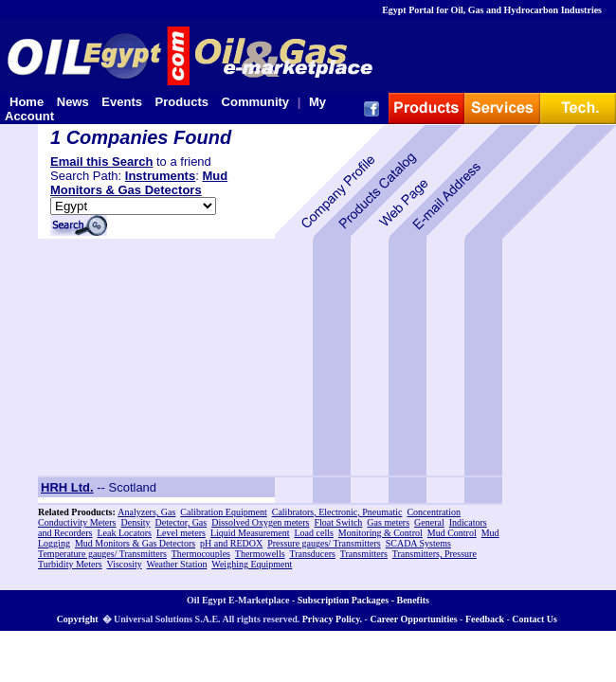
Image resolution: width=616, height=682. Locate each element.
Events (122, 102)
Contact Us (534, 619)
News (73, 102)
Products (182, 102)
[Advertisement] (156, 357)
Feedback (485, 619)
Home (27, 102)
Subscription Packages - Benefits (363, 600)
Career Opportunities (413, 619)
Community (256, 102)
